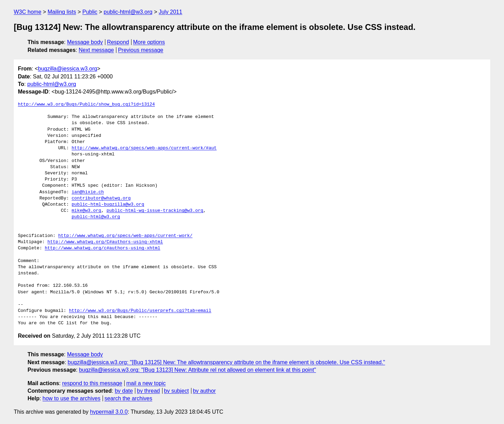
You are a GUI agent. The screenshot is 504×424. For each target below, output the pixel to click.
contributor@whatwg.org (101, 198)
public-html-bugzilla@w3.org (108, 205)
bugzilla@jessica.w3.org (67, 69)
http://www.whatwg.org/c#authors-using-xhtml (102, 248)
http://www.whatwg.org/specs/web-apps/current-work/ (125, 236)
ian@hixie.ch (88, 192)
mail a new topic (146, 383)
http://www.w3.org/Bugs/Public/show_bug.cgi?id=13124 (86, 105)
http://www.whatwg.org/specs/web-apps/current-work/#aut (144, 148)
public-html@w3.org (128, 12)
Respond (118, 42)
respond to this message (92, 383)
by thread (149, 391)
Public (90, 12)
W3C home (28, 12)
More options (149, 42)
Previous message (141, 50)
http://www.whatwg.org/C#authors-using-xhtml (105, 242)
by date (124, 391)
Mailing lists (62, 12)
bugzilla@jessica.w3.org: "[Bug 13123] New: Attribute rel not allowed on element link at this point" (197, 370)
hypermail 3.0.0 (109, 412)
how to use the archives (72, 398)
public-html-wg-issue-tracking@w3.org (155, 211)
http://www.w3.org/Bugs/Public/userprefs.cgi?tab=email (140, 311)
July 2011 (171, 12)
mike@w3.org (86, 211)
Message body (85, 42)
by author (204, 391)
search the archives (129, 398)
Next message (96, 50)
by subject (176, 391)
